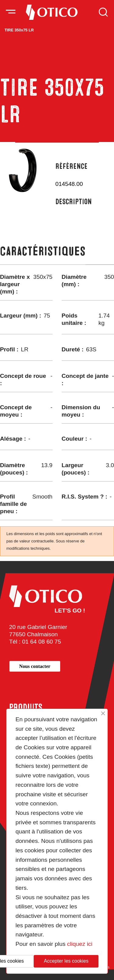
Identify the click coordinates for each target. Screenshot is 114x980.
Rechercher (103, 12)
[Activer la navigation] (11, 12)
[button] (35, 666)
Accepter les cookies (66, 961)
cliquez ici (80, 944)
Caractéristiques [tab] (43, 251)
